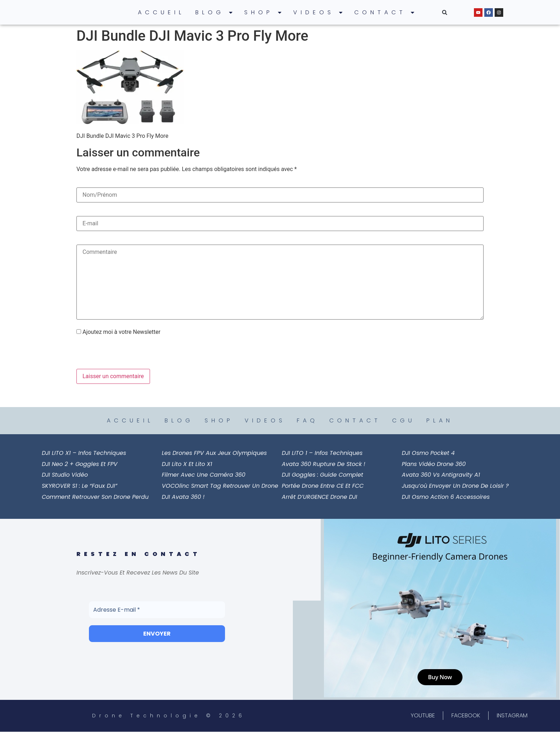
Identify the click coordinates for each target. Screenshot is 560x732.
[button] (445, 12)
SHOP (263, 12)
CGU (404, 420)
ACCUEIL (161, 12)
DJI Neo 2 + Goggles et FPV (80, 464)
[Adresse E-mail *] (157, 610)
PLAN (440, 420)
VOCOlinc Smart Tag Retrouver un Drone (220, 486)
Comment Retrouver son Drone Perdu (95, 497)
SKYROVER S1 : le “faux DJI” (79, 486)
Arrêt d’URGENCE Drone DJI (319, 497)
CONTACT (385, 12)
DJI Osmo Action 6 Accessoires (446, 497)
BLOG (214, 12)
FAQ (307, 420)
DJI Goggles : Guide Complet (322, 475)
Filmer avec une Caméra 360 (204, 475)
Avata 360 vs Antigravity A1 (441, 475)
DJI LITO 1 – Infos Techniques (322, 453)
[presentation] (125, 354)
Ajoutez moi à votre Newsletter (118, 332)
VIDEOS (318, 12)
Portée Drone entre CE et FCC (323, 486)
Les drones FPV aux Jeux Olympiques (214, 453)
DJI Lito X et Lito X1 (187, 464)
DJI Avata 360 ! (183, 497)
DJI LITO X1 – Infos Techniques (84, 453)
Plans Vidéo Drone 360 (434, 464)
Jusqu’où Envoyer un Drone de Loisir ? (455, 486)
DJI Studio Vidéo (65, 475)
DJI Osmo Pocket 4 (428, 453)
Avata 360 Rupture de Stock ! (324, 464)
